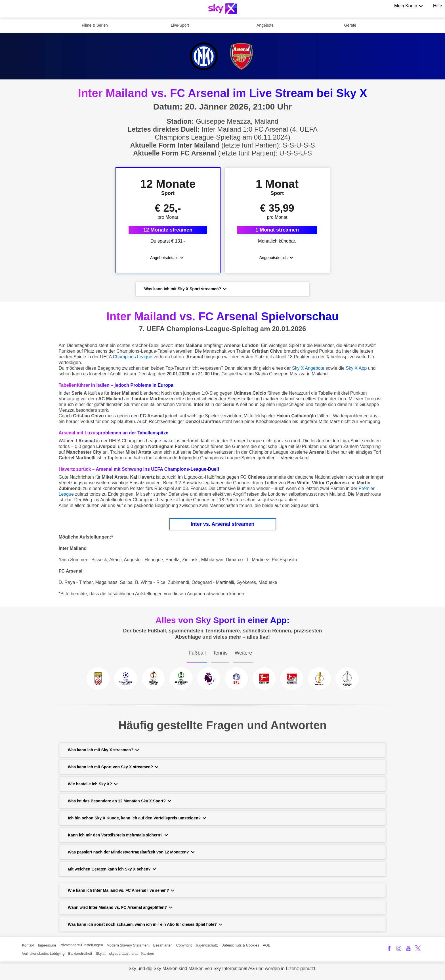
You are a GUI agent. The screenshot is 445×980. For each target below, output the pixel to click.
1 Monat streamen (277, 231)
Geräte (350, 25)
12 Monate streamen (168, 231)
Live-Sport (180, 25)
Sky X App (356, 371)
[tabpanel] (222, 686)
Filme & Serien (95, 25)
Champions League (133, 360)
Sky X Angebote (308, 371)
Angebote (265, 25)
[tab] (197, 661)
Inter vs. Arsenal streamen (222, 527)
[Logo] (222, 9)
